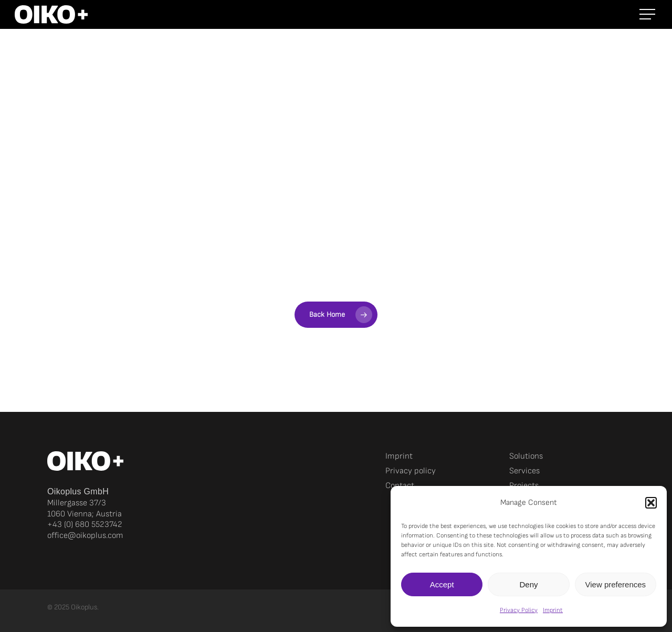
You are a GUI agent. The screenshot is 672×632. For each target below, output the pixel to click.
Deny (528, 584)
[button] (651, 503)
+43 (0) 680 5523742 (85, 525)
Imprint (553, 610)
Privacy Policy (519, 610)
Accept (442, 584)
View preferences (616, 584)
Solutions (526, 456)
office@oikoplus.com (85, 536)
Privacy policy (411, 471)
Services (524, 471)
